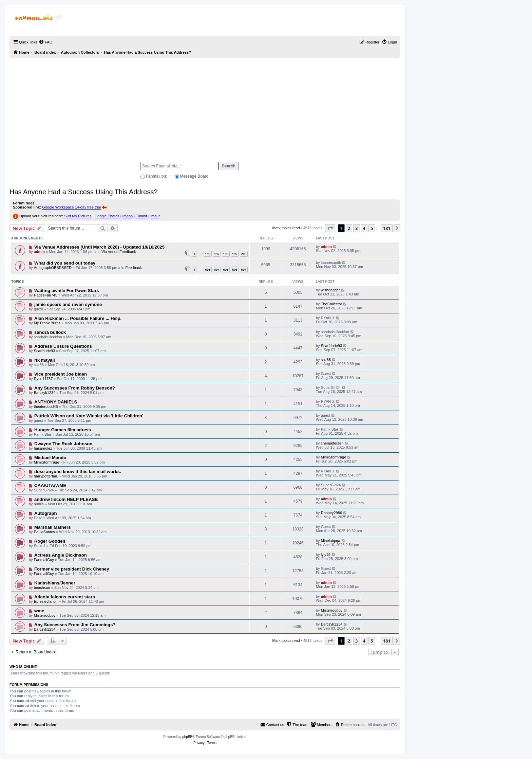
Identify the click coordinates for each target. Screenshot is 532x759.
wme (39, 611)
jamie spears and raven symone (68, 304)
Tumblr (141, 216)
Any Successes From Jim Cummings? (75, 625)
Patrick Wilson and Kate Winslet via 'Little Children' (89, 416)
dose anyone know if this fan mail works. (78, 472)
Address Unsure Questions (63, 346)
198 (226, 254)
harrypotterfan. (46, 476)
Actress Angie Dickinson (61, 555)
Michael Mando (50, 458)
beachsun (42, 588)
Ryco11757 (43, 379)
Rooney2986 (331, 513)
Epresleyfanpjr (46, 601)
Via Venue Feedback (119, 252)
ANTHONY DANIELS (56, 402)
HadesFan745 (46, 295)
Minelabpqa (331, 541)
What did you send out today (65, 263)
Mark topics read (286, 228)
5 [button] (372, 228)
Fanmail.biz (156, 176)
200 (244, 254)
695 (226, 269)
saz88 (326, 360)
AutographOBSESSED (53, 268)
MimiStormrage (47, 462)
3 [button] (356, 228)
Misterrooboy (45, 615)
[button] (330, 228)
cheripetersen (332, 443)
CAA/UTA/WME (50, 485)
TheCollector (331, 304)
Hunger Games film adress (63, 430)
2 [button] (349, 228)
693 (207, 269)
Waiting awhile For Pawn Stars (67, 291)
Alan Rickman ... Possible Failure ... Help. (78, 318)
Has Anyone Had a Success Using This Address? (84, 192)
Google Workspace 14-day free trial (71, 207)
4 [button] (364, 228)
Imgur (155, 216)
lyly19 (326, 555)
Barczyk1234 (45, 393)
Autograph (46, 513)
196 (207, 254)
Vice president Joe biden (61, 374)
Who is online (23, 667)
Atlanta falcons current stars (65, 597)
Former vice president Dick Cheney (72, 569)
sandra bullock (50, 332)
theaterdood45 (46, 406)
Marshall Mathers (53, 527)
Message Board (194, 176)
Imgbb (128, 216)
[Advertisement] (205, 107)
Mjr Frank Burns (47, 323)
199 (235, 254)
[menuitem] (45, 42)
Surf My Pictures (78, 216)
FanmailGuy (44, 560)
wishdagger (330, 290)
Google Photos (107, 216)
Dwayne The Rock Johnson (63, 444)
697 (244, 269)
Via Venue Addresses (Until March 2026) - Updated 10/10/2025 (99, 247)
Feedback (133, 268)
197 (217, 254)
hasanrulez (43, 448)
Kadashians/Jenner (55, 583)
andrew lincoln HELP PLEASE (66, 499)
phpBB (187, 737)
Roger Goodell (50, 541)
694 (217, 269)
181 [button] (387, 228)
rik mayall (45, 360)
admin (39, 252)
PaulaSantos (44, 532)
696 (235, 269)
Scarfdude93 (44, 351)
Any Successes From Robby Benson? (75, 388)
